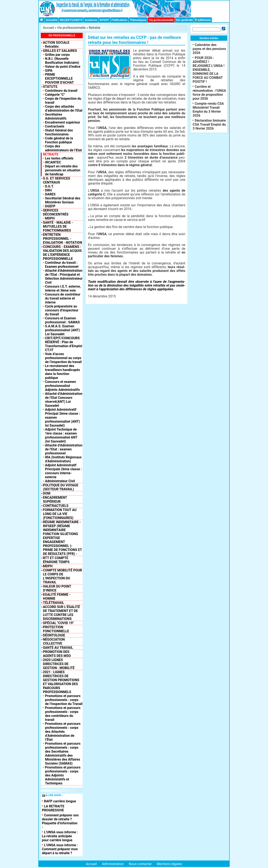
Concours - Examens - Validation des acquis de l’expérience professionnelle (62, 253)
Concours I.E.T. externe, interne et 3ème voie (63, 288)
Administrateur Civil (60, 481)
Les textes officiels (59, 158)
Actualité (52, 20)
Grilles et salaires (60, 51)
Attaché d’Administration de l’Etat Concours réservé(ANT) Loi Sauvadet (64, 400)
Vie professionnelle (161, 20)
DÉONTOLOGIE (54, 635)
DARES (50, 194)
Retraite (95, 28)
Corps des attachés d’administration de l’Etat (64, 108)
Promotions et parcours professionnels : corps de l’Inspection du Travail (64, 700)
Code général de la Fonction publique (59, 140)
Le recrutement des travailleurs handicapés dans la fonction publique (62, 372)
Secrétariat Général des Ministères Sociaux (63, 200)
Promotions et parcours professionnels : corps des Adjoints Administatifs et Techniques (63, 775)
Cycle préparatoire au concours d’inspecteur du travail (62, 310)
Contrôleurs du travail (61, 91)
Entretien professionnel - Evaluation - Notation (62, 239)
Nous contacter (140, 864)
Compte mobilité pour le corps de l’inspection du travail (62, 576)
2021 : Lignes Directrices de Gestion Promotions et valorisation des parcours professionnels (61, 682)
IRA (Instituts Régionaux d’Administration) (63, 459)
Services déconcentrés (56, 212)
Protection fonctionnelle (56, 629)
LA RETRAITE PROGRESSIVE (53, 808)
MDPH (50, 218)
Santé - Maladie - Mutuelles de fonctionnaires (58, 226)
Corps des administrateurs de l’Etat (63, 148)
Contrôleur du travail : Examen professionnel (62, 265)
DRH (48, 190)
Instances (91, 20)
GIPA (49, 71)
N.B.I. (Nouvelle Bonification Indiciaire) (62, 61)
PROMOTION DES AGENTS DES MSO (57, 654)
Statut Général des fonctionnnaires (59, 132)
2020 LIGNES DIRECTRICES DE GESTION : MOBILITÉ (59, 664)
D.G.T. (49, 186)
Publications (120, 20)
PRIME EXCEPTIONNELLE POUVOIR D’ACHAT (59, 78)
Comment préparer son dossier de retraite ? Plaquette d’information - (60, 821)
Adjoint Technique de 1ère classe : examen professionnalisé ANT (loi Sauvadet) (61, 435)
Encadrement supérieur (62, 122)
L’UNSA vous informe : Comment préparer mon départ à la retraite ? (60, 849)
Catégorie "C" (55, 95)
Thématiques (138, 20)
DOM (47, 493)
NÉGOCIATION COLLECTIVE (54, 641)
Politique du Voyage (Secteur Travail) (61, 487)
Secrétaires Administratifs (56, 116)
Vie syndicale (184, 20)
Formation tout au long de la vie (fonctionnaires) (60, 514)
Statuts (50, 87)
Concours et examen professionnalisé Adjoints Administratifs (62, 386)
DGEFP (50, 206)
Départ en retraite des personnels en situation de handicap (63, 170)
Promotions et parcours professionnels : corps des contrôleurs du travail (63, 714)
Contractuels (55, 126)
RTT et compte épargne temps (56, 560)
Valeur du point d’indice (63, 67)
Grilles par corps (57, 55)
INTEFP (104, 20)
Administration (113, 864)
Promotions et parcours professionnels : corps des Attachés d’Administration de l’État (63, 732)
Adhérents (203, 20)
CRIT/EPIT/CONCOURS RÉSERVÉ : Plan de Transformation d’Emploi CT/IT (64, 344)
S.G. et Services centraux (57, 180)
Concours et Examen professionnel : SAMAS (62, 320)
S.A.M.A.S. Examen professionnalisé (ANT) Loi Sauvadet (62, 330)
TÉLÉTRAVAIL (53, 603)
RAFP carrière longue (60, 801)
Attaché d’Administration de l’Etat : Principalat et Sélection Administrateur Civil (64, 277)
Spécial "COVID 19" (58, 623)
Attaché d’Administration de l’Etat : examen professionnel (64, 449)
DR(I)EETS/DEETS (71, 20)
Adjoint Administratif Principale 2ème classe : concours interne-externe (63, 471)
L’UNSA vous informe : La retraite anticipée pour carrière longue (60, 836)
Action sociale (56, 43)
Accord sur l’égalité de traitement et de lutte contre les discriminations (61, 613)
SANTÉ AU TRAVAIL (58, 648)
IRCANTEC (53, 162)
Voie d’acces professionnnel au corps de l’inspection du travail (63, 358)
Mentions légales (169, 864)
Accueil (48, 28)
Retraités (52, 47)
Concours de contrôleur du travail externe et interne (63, 298)
